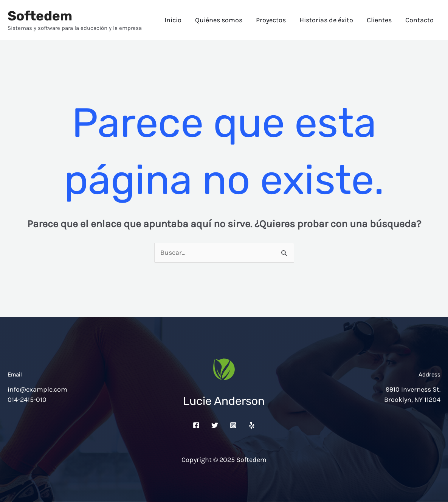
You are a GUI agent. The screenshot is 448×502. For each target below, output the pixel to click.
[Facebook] (196, 425)
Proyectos (271, 20)
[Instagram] (233, 425)
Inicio (173, 20)
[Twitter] (215, 425)
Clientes (379, 20)
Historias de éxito (326, 20)
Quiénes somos (219, 20)
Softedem (40, 16)
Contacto (419, 20)
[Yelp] (252, 425)
